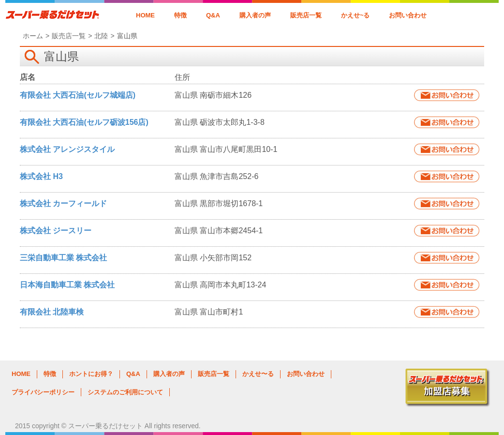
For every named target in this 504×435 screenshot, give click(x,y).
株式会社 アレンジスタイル (67, 149)
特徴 (180, 15)
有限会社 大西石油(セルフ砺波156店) (84, 122)
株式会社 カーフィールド (63, 203)
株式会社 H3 (41, 176)
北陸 (101, 36)
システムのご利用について (125, 392)
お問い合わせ (408, 15)
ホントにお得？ (91, 374)
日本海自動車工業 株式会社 (67, 285)
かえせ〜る (258, 374)
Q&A (213, 15)
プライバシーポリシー (43, 392)
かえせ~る (356, 15)
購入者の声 (255, 15)
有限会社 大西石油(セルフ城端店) (78, 95)
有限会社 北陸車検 (52, 312)
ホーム (33, 36)
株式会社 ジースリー (56, 231)
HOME (145, 15)
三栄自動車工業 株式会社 (63, 258)
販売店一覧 (306, 15)
